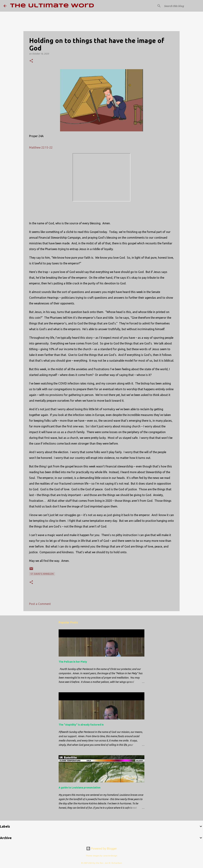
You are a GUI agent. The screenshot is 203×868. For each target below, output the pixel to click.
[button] (31, 61)
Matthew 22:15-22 (41, 147)
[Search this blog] (181, 6)
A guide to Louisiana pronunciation (80, 788)
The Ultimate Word (52, 6)
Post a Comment (40, 604)
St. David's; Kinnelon (42, 574)
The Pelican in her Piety (73, 662)
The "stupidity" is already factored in (81, 725)
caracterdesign (110, 856)
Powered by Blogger (101, 849)
